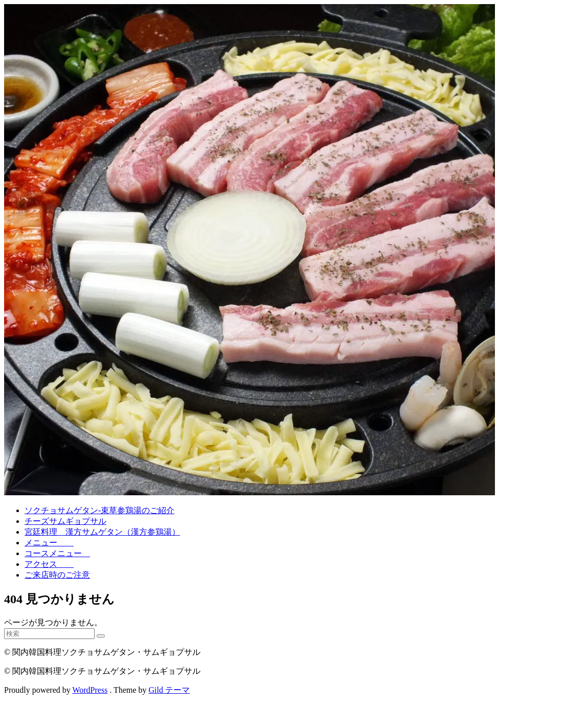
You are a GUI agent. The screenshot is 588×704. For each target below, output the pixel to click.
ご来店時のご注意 (57, 575)
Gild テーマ (169, 690)
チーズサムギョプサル (65, 521)
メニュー (49, 543)
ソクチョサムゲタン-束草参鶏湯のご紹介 (99, 510)
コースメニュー (57, 553)
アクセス (49, 564)
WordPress (90, 690)
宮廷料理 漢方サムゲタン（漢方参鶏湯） (102, 532)
